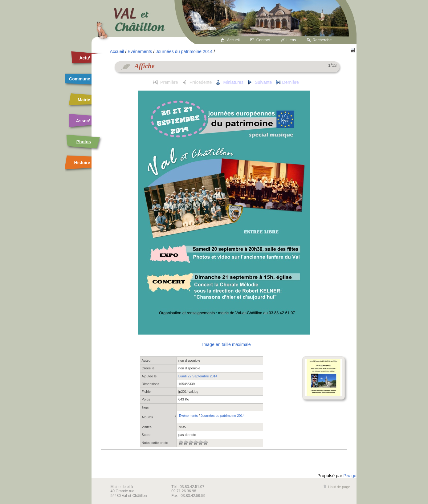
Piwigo (350, 476)
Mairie (84, 100)
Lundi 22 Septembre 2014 (198, 376)
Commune (79, 79)
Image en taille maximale (226, 344)
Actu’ (85, 58)
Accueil (233, 40)
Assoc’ (83, 121)
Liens (291, 40)
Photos (84, 142)
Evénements (140, 51)
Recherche (322, 40)
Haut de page (336, 487)
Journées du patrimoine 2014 (184, 51)
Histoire (82, 163)
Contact (263, 40)
